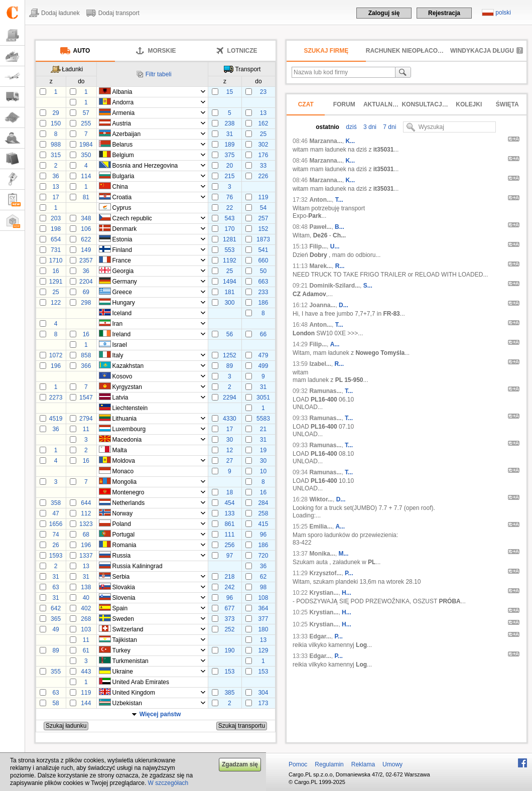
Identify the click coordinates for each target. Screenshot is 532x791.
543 (229, 218)
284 (263, 503)
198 (56, 229)
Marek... (320, 266)
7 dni (389, 127)
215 (229, 176)
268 (86, 619)
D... (344, 305)
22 (230, 208)
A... (335, 344)
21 (263, 429)
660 (263, 260)
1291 (56, 282)
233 (263, 292)
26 (55, 545)
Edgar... (320, 636)
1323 (86, 524)
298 (86, 303)
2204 (86, 282)
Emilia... (320, 526)
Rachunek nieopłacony (406, 51)
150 (56, 123)
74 (55, 535)
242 (229, 587)
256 (229, 545)
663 (263, 282)
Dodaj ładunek (60, 13)
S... (368, 286)
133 (229, 513)
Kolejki (469, 104)
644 (86, 503)
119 (263, 197)
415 (263, 524)
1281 (230, 239)
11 (86, 429)
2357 (86, 260)
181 (229, 292)
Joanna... (322, 305)
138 (86, 587)
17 (55, 197)
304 (263, 693)
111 (229, 535)
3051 (263, 398)
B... (340, 227)
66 (263, 334)
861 (229, 524)
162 (263, 123)
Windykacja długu (482, 51)
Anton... (320, 200)
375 (229, 155)
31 (230, 134)
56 (230, 334)
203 (56, 218)
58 (55, 703)
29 (55, 113)
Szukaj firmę (326, 51)
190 (229, 650)
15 (230, 92)
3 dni (369, 127)
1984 (86, 145)
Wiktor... (321, 499)
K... (350, 141)
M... (343, 554)
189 (229, 145)
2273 (56, 398)
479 (263, 355)
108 (263, 598)
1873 (263, 239)
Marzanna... (325, 141)
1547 (86, 398)
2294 (230, 398)
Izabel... (320, 364)
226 (263, 176)
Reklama (363, 764)
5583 (263, 419)
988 (56, 145)
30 (230, 440)
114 (86, 176)
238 (229, 123)
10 (263, 471)
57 (86, 113)
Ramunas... (325, 391)
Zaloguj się (384, 13)
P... (349, 573)
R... (340, 266)
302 (263, 145)
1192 (230, 260)
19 (263, 450)
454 (229, 503)
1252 (230, 355)
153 (229, 672)
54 (263, 208)
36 (55, 176)
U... (335, 246)
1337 (86, 556)
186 (263, 303)
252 (229, 629)
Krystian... (324, 593)
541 (263, 250)
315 (56, 155)
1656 (56, 524)
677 (229, 608)
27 (230, 461)
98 (263, 587)
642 (56, 608)
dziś (351, 127)
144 (86, 703)
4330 (230, 419)
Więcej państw (160, 714)
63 (55, 587)
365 (56, 619)
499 (263, 366)
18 (230, 492)
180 (263, 629)
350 (86, 155)
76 (230, 197)
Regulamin (329, 764)
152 (263, 229)
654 (56, 239)
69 (86, 292)
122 (56, 303)
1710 (56, 260)
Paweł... (320, 227)
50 (263, 271)
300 (229, 303)
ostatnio (327, 127)
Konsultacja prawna (438, 104)
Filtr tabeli (159, 74)
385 (229, 693)
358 (56, 503)
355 (56, 672)
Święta (507, 104)
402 (86, 608)
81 (86, 197)
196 (56, 366)
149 (86, 250)
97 (230, 556)
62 (263, 577)
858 (86, 355)
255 (86, 123)
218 (229, 577)
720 (263, 556)
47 (55, 513)
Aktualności (385, 104)
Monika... (322, 554)
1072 (56, 355)
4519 (56, 419)
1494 (230, 282)
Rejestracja (444, 13)
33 (263, 166)
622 (86, 239)
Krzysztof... (325, 573)
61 (86, 650)
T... (339, 200)
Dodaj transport (119, 13)
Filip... (318, 246)
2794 (86, 419)
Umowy (392, 764)
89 (230, 366)
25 (263, 134)
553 (229, 250)
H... (347, 593)
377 (263, 619)
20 (230, 166)
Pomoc (298, 764)
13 (263, 113)
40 (86, 598)
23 (263, 92)
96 (263, 535)
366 (86, 366)
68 (86, 535)
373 (229, 619)
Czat (306, 104)
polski (503, 13)
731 (56, 250)
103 (86, 629)
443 (86, 672)
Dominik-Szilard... (335, 286)
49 (55, 629)
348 (86, 218)
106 (86, 229)
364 (263, 608)
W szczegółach (168, 783)
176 (263, 155)
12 (230, 450)
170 (229, 229)
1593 (56, 556)
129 (263, 650)
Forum (344, 104)
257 (263, 218)
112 (86, 513)
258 (263, 513)
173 (263, 703)
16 (55, 271)
